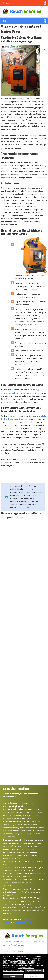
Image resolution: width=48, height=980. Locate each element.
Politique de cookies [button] (26, 968)
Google (7, 923)
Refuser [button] (13, 976)
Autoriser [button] (34, 976)
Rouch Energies (10, 942)
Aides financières (24, 508)
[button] (45, 21)
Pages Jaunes (30, 920)
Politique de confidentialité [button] (14, 971)
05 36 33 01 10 (10, 951)
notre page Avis (23, 923)
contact (19, 951)
